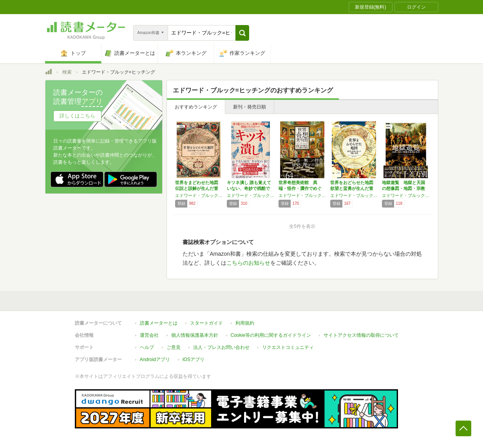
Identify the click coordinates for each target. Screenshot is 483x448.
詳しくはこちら (77, 116)
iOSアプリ (194, 359)
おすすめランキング (196, 107)
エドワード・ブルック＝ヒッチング (302, 195)
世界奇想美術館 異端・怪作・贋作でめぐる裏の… (300, 188)
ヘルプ (147, 347)
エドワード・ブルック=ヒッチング (199, 195)
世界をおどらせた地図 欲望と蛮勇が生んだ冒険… (352, 188)
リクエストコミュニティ (288, 347)
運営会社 (149, 335)
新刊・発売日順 (250, 107)
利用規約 (245, 323)
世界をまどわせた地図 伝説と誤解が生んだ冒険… (197, 188)
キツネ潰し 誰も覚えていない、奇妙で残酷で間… (249, 188)
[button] (242, 33)
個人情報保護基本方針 (195, 335)
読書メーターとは (159, 323)
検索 (67, 72)
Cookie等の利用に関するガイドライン (271, 335)
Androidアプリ (155, 359)
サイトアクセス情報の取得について (361, 335)
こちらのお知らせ (248, 263)
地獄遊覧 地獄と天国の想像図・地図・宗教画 (403, 188)
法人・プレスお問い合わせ (221, 347)
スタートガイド (206, 323)
